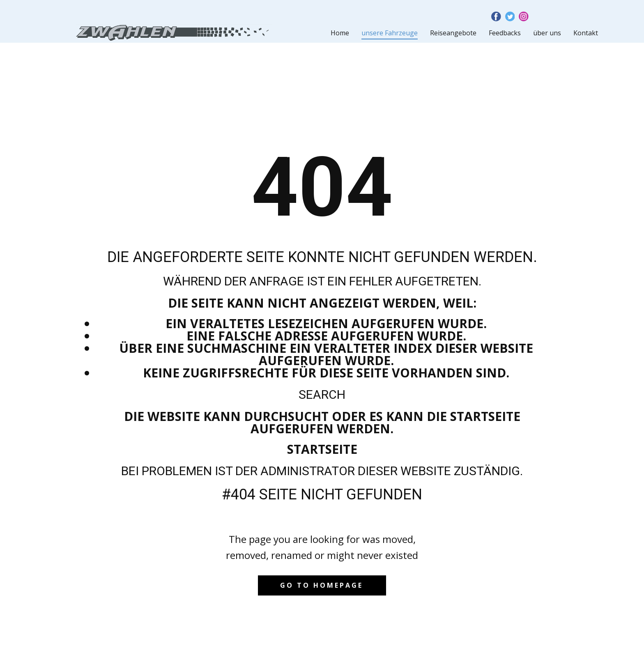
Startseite (322, 449)
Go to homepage (322, 585)
